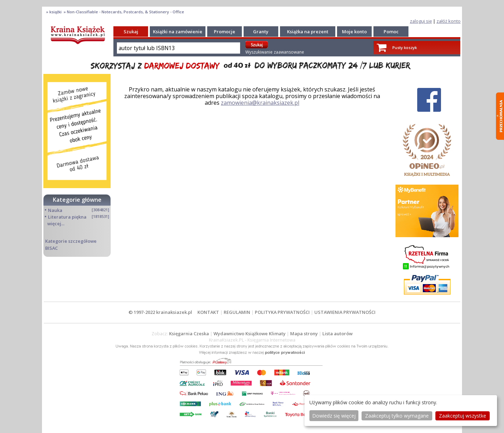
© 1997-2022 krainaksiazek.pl (160, 312)
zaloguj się (421, 21)
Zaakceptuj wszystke (463, 416)
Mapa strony (304, 334)
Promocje (225, 32)
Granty (261, 32)
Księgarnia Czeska (189, 334)
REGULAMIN (237, 312)
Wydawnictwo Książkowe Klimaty (250, 334)
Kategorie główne (77, 200)
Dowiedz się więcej (334, 416)
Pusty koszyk (405, 47)
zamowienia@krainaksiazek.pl (260, 103)
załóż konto (449, 21)
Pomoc (391, 32)
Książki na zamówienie (178, 32)
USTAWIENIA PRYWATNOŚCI (345, 312)
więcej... (56, 224)
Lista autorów (337, 334)
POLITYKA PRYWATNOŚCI (282, 312)
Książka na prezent (308, 32)
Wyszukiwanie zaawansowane (275, 52)
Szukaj (131, 32)
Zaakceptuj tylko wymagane (397, 416)
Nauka (55, 210)
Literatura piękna (67, 217)
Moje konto (354, 32)
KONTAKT (208, 312)
